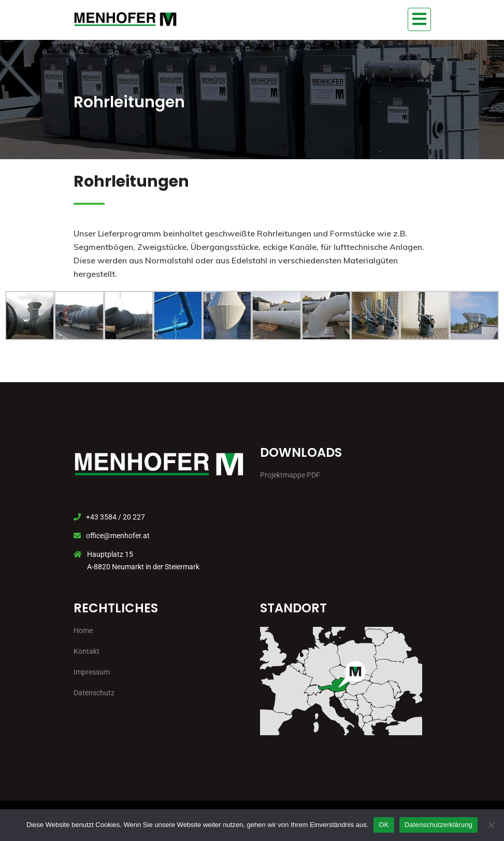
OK (384, 825)
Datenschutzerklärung (438, 825)
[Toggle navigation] (419, 19)
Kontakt (87, 651)
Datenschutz (94, 693)
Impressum (92, 672)
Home (83, 630)
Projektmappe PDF (290, 475)
